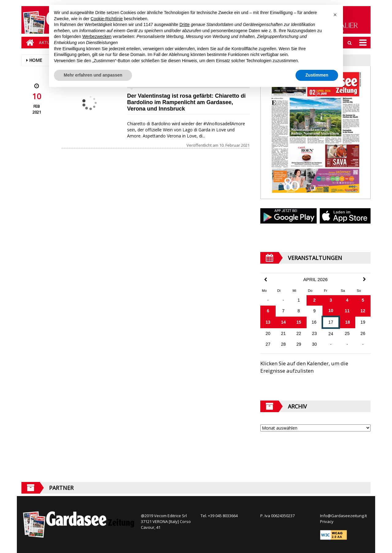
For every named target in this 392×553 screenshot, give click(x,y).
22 (299, 333)
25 (347, 333)
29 (299, 344)
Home (36, 60)
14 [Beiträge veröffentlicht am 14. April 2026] (283, 322)
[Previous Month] (266, 280)
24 (331, 334)
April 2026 (315, 280)
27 (268, 344)
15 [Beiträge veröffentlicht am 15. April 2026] (299, 322)
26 (363, 333)
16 (314, 322)
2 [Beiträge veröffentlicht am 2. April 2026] (315, 300)
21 (283, 333)
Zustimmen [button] (317, 75)
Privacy (327, 521)
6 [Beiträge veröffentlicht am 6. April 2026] (268, 311)
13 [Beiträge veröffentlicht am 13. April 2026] (268, 322)
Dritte (185, 24)
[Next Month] (364, 279)
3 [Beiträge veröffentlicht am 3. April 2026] (331, 300)
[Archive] (315, 428)
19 (363, 322)
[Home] (28, 43)
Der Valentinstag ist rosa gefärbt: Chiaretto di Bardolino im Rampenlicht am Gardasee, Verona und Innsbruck (186, 102)
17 (331, 322)
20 (268, 333)
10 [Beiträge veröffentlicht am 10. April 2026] (331, 310)
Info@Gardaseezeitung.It (343, 516)
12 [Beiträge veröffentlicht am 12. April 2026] (363, 311)
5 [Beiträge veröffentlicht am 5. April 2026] (363, 300)
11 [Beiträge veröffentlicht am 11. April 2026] (347, 311)
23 (315, 333)
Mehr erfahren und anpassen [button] (93, 75)
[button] (335, 15)
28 (283, 344)
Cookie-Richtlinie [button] (107, 19)
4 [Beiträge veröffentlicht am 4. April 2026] (347, 300)
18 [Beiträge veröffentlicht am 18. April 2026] (348, 322)
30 (315, 344)
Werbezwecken (97, 36)
